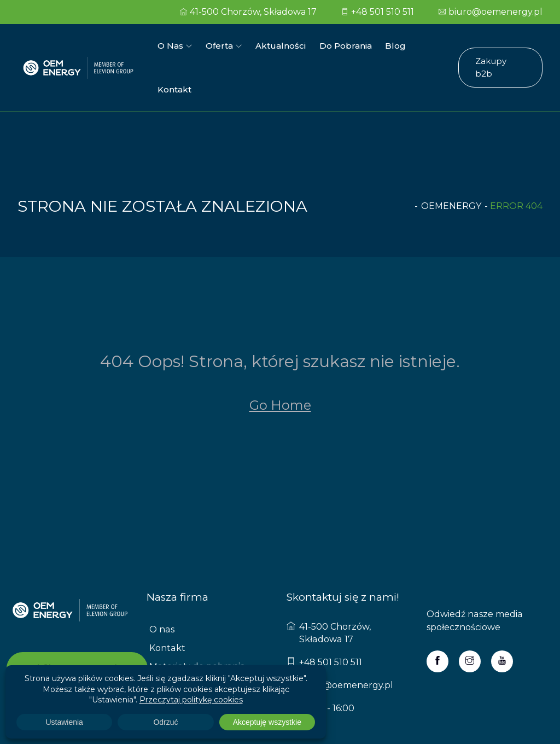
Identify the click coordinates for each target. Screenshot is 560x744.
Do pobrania (344, 45)
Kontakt (434, 45)
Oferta (219, 45)
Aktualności (279, 45)
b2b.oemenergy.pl (77, 624)
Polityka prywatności (195, 640)
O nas (170, 45)
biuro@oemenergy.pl (491, 12)
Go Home (280, 361)
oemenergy (451, 162)
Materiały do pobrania (196, 622)
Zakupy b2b (500, 45)
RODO (164, 659)
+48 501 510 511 (378, 12)
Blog (394, 45)
